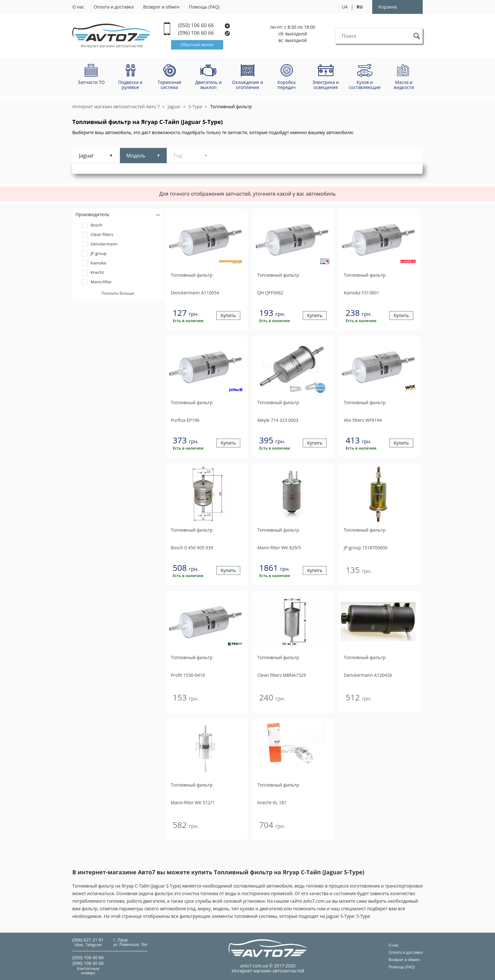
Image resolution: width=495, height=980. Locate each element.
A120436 (368, 675)
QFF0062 (270, 293)
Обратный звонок (197, 45)
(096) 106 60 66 (204, 33)
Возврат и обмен (161, 7)
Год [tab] (178, 156)
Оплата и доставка (114, 7)
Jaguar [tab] (86, 156)
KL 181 (272, 803)
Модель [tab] (136, 156)
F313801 (361, 293)
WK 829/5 (279, 548)
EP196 (185, 420)
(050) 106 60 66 (204, 25)
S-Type (195, 106)
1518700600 (366, 548)
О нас (78, 7)
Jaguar (174, 106)
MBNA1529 (282, 675)
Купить (228, 316)
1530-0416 (188, 675)
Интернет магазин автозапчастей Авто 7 (116, 106)
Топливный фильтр (231, 106)
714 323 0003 (278, 420)
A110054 (195, 293)
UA (345, 7)
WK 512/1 (193, 803)
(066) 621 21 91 (88, 940)
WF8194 (363, 420)
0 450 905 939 (192, 548)
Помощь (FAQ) (204, 7)
